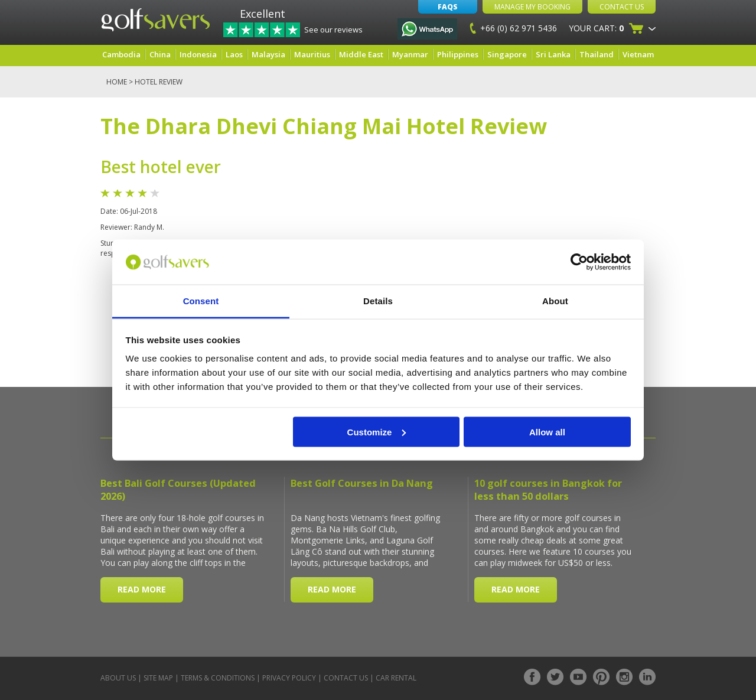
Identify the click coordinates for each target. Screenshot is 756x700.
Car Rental (396, 678)
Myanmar (410, 54)
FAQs (448, 7)
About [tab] (555, 301)
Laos (234, 54)
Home (117, 82)
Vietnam (638, 54)
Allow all (547, 432)
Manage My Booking (532, 7)
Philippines (458, 54)
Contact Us (622, 7)
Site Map (158, 678)
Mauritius (312, 54)
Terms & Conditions (218, 678)
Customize (377, 432)
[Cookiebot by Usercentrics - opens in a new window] (579, 262)
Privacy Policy (289, 678)
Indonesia (198, 54)
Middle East (361, 54)
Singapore (507, 54)
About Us (118, 678)
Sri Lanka (553, 54)
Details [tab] (378, 301)
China (160, 54)
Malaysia (268, 54)
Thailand (597, 54)
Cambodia (121, 54)
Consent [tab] (201, 301)
